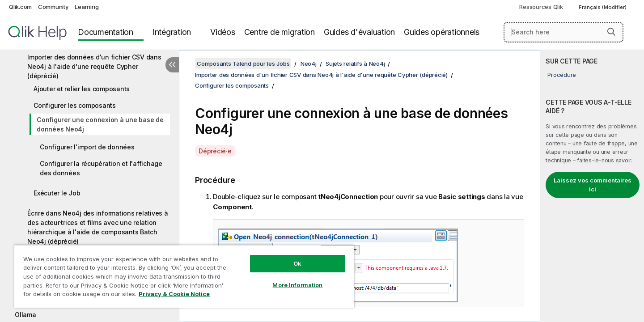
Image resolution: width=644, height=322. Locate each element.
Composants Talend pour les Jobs (243, 64)
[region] (184, 276)
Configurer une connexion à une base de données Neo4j (100, 124)
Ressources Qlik (541, 7)
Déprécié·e (215, 151)
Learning (87, 7)
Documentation (106, 32)
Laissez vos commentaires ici (593, 185)
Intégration (172, 32)
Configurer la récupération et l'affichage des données (101, 168)
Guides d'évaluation (359, 32)
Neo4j (309, 64)
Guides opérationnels (442, 32)
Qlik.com (20, 7)
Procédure (562, 75)
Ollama (25, 315)
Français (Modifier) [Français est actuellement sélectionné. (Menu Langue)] (603, 7)
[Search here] (564, 32)
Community (53, 7)
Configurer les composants (75, 105)
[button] (611, 32)
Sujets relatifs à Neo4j (355, 64)
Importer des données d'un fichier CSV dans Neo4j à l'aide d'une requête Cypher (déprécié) (94, 66)
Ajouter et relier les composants (82, 89)
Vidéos (223, 32)
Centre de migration (280, 32)
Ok (297, 263)
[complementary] (592, 186)
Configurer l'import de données (87, 147)
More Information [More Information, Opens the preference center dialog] (297, 285)
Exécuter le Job (57, 193)
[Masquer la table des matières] (172, 65)
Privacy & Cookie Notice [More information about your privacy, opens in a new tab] (174, 294)
